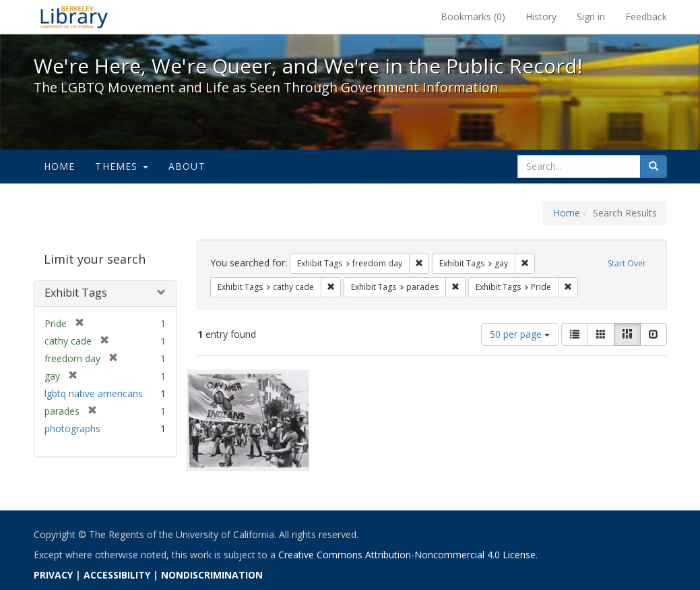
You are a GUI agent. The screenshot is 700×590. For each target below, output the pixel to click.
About (187, 166)
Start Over (627, 263)
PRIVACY (53, 575)
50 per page (520, 334)
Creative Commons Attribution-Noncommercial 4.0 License (407, 555)
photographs (72, 429)
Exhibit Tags (76, 293)
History (541, 17)
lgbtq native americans (94, 393)
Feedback (646, 17)
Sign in (591, 17)
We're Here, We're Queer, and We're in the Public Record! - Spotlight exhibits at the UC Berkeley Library (74, 17)
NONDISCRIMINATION (212, 575)
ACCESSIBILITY (117, 575)
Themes (121, 166)
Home (60, 166)
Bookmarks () (473, 17)
